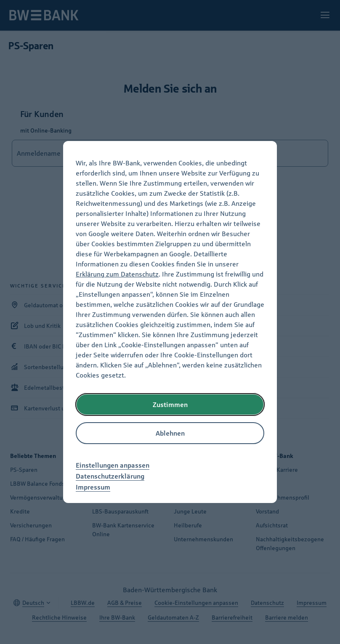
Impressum (93, 487)
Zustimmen (170, 404)
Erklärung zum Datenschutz (117, 274)
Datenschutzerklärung (110, 476)
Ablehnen (170, 433)
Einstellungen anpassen (113, 465)
